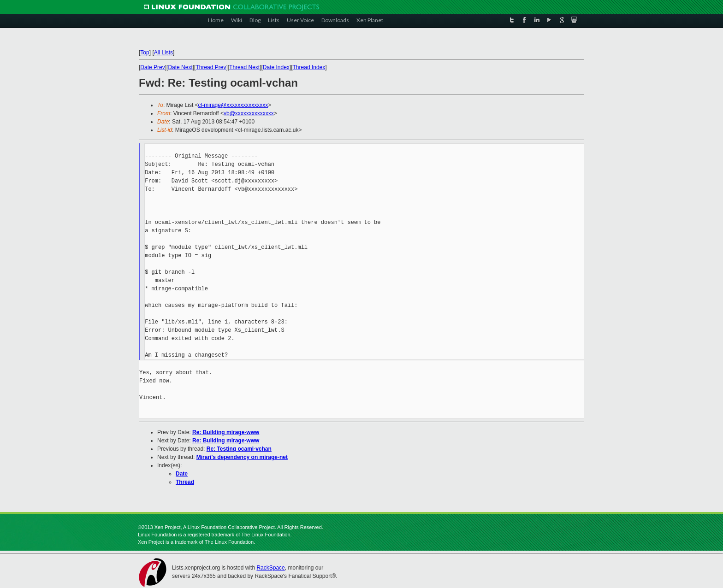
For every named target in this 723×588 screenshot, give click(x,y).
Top (145, 53)
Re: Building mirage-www (226, 432)
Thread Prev (211, 67)
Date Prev (152, 67)
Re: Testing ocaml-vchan (239, 449)
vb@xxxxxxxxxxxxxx (249, 113)
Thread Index (309, 67)
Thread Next (244, 67)
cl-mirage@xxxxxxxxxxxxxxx (233, 105)
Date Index (276, 67)
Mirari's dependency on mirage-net (242, 457)
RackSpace (270, 568)
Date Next (180, 67)
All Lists (163, 53)
